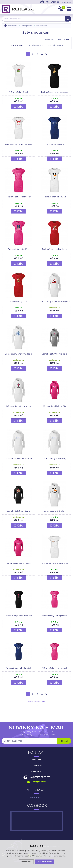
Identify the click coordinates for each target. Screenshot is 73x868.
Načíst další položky (37, 701)
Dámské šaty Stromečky (54, 459)
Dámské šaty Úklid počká (54, 406)
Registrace (66, 2)
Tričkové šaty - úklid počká (19, 668)
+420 (39, 777)
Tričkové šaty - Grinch (19, 92)
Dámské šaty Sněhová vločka (19, 354)
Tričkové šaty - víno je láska (54, 616)
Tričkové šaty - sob (19, 302)
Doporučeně (16, 46)
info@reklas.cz (39, 782)
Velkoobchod (35, 797)
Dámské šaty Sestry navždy (19, 563)
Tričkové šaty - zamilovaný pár (54, 563)
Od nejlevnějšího (35, 45)
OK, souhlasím (45, 862)
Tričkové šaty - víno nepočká (19, 616)
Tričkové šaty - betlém (19, 249)
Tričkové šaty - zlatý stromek (54, 92)
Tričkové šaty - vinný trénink (54, 668)
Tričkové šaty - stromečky (19, 197)
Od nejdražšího (56, 45)
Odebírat (64, 741)
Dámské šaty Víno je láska (19, 406)
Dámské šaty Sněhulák (54, 511)
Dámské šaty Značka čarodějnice (54, 302)
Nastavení (26, 862)
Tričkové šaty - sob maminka (19, 144)
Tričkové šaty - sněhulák (54, 197)
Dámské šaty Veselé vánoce (19, 459)
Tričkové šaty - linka (54, 144)
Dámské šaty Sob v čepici (19, 511)
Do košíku (19, 107)
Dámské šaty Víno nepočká (54, 354)
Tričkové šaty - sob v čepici (54, 249)
